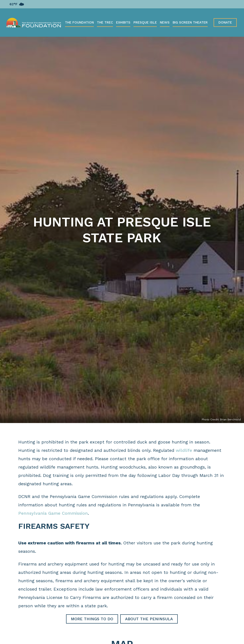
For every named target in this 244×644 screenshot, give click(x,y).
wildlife (184, 450)
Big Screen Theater (190, 22)
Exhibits (123, 22)
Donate (225, 22)
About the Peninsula (149, 619)
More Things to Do (92, 619)
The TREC (105, 22)
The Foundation (79, 22)
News (165, 22)
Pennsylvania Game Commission (53, 513)
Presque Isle (145, 22)
